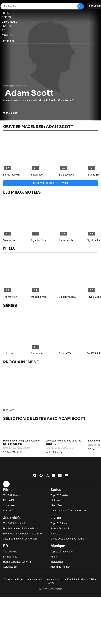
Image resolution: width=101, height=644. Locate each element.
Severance (37, 175)
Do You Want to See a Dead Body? (68, 353)
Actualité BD (10, 567)
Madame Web (39, 297)
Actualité (8, 511)
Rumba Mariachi (60, 529)
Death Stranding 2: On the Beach (21, 529)
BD (6, 546)
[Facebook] (41, 476)
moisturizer (57, 562)
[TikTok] (54, 476)
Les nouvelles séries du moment (69, 511)
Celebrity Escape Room (68, 297)
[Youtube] (66, 476)
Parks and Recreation (68, 240)
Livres (56, 518)
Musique (58, 546)
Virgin (54, 557)
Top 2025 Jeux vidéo (15, 523)
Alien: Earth (57, 505)
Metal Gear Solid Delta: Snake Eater (23, 534)
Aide (41, 580)
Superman (9, 505)
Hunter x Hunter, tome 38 (17, 562)
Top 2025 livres (59, 523)
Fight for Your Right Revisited (40, 240)
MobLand (56, 500)
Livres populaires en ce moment (68, 539)
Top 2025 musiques (62, 552)
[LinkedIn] (60, 476)
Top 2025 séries (59, 495)
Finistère (55, 534)
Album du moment (61, 567)
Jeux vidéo (12, 518)
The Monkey (10, 297)
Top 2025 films (11, 495)
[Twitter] (35, 476)
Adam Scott (21, 86)
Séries (56, 490)
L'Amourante (10, 557)
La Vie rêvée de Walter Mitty (12, 175)
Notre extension (26, 580)
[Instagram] (47, 476)
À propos (9, 580)
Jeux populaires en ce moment (20, 539)
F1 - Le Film (10, 500)
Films (8, 490)
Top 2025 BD (10, 552)
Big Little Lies (66, 175)
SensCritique (8, 86)
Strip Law (8, 353)
